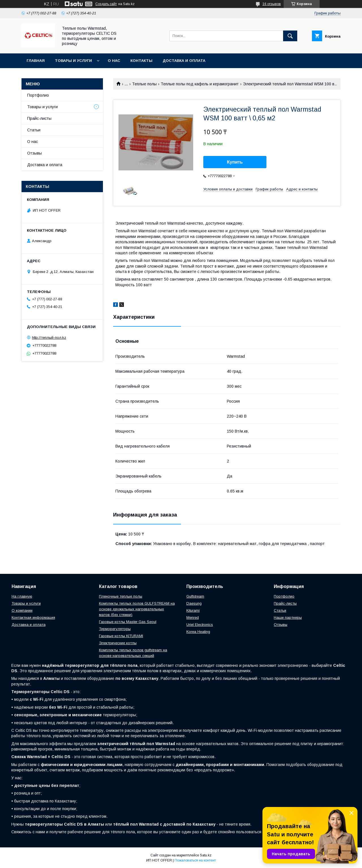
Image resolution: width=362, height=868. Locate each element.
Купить (235, 162)
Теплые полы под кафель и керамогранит (200, 84)
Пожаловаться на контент (195, 860)
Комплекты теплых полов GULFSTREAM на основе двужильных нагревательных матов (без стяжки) (137, 609)
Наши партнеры (288, 618)
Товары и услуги (73, 61)
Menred (193, 618)
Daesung (194, 603)
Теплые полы (144, 84)
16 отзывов (272, 4)
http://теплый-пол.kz (49, 338)
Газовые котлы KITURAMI (121, 636)
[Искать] (290, 36)
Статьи (34, 130)
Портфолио (38, 95)
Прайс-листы (39, 118)
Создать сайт (106, 4)
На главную (22, 596)
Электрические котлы (118, 643)
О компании (22, 610)
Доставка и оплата (184, 61)
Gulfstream (195, 596)
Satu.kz (206, 855)
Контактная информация (33, 618)
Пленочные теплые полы (121, 596)
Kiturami (193, 610)
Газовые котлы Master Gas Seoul (128, 622)
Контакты (141, 61)
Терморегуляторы (115, 629)
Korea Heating (198, 632)
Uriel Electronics (200, 625)
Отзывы (35, 153)
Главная (36, 61)
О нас (114, 61)
